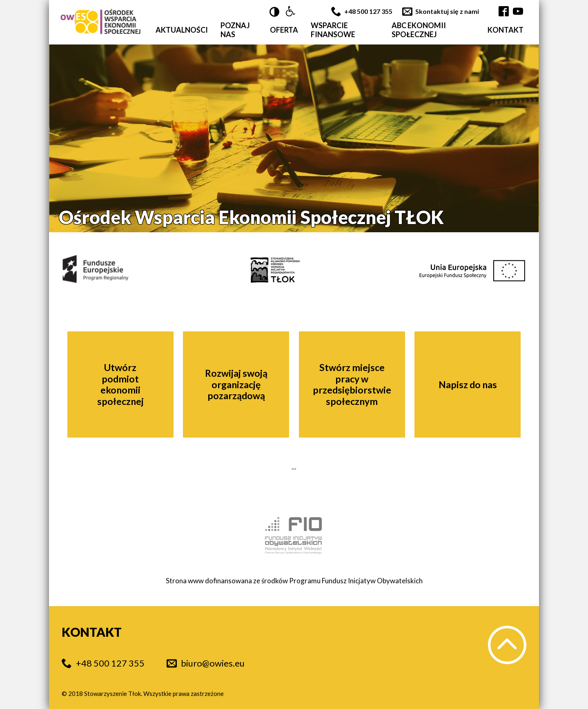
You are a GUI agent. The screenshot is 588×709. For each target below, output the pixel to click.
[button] (291, 12)
